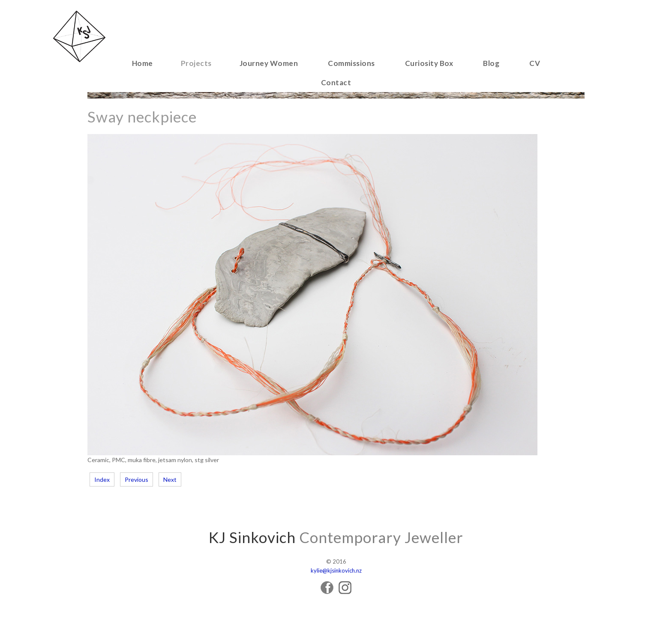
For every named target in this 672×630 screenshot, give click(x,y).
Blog (491, 63)
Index (102, 479)
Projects (196, 63)
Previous (136, 479)
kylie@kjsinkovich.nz (336, 570)
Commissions (351, 63)
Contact (336, 82)
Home (142, 63)
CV (535, 63)
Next (170, 479)
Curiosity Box (429, 63)
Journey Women (269, 63)
